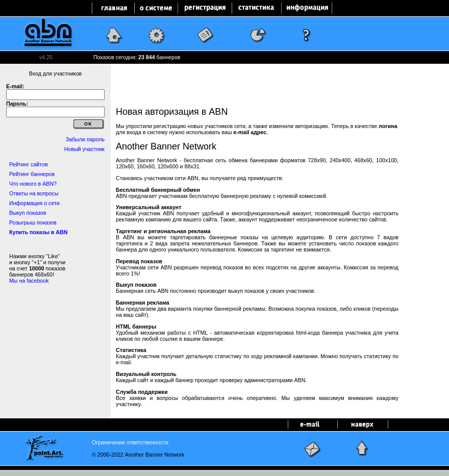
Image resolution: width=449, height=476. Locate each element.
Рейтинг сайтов (29, 164)
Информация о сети (34, 203)
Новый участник (84, 149)
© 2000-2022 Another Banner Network (138, 455)
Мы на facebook (29, 281)
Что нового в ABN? (33, 184)
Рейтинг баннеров (32, 174)
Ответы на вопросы (34, 193)
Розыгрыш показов (33, 222)
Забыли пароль (85, 139)
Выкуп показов (28, 213)
